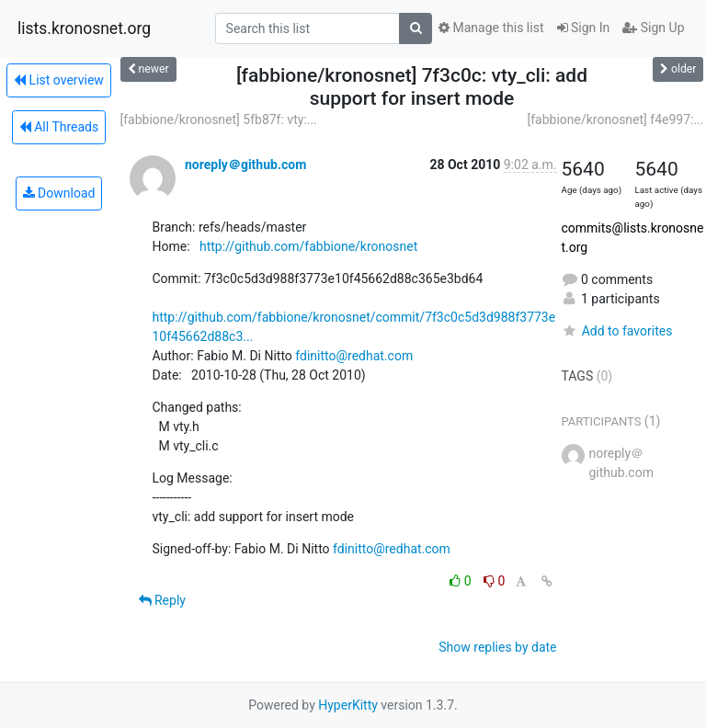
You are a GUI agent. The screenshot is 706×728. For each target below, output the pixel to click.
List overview (59, 80)
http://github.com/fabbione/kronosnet (308, 246)
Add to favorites (617, 331)
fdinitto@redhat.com (354, 356)
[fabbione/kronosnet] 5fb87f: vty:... (219, 119)
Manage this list (491, 28)
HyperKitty (348, 705)
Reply (162, 600)
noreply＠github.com (245, 165)
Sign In (584, 28)
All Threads (59, 127)
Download (59, 193)
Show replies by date (497, 647)
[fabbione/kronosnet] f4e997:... (615, 119)
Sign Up (653, 28)
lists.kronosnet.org (84, 28)
